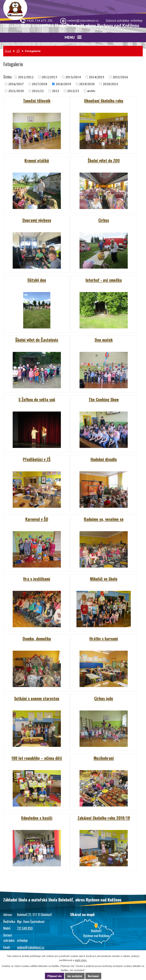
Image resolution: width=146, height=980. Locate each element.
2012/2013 (49, 77)
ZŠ (18, 51)
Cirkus (104, 220)
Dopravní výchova (37, 220)
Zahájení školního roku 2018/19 (104, 818)
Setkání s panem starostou (37, 698)
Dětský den (37, 280)
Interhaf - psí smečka (104, 280)
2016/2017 (16, 84)
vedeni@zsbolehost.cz (31, 947)
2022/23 (73, 91)
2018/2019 (63, 84)
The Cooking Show (104, 399)
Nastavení (93, 976)
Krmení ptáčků (37, 160)
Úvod (8, 51)
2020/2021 (110, 84)
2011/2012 (26, 77)
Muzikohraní (104, 758)
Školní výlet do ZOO (104, 160)
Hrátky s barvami (104, 638)
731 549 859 (25, 928)
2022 (55, 91)
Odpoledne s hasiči (37, 818)
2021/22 (38, 91)
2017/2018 (39, 84)
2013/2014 (73, 77)
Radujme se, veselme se (104, 519)
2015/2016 (120, 77)
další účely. (81, 960)
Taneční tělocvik (37, 101)
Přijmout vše (55, 976)
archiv (91, 91)
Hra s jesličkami (37, 579)
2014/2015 (97, 77)
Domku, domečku (37, 638)
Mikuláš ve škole (104, 579)
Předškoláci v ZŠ (37, 459)
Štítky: (8, 77)
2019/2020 (87, 84)
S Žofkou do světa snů (37, 399)
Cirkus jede (104, 698)
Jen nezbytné (75, 976)
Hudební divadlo (104, 459)
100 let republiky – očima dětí (37, 758)
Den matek (104, 340)
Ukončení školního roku (104, 101)
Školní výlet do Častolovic (37, 340)
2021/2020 (16, 91)
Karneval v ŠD (37, 519)
